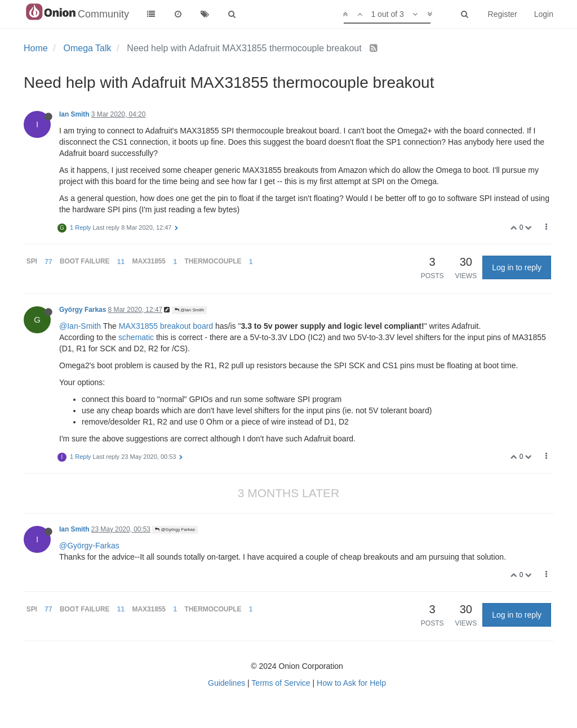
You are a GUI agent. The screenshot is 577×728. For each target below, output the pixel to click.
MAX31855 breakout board (166, 326)
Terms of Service (281, 683)
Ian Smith (74, 114)
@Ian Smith (189, 310)
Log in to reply (517, 267)
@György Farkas (175, 530)
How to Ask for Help (351, 683)
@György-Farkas (89, 546)
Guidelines (227, 683)
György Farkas (83, 310)
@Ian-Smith (80, 326)
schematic (136, 337)
